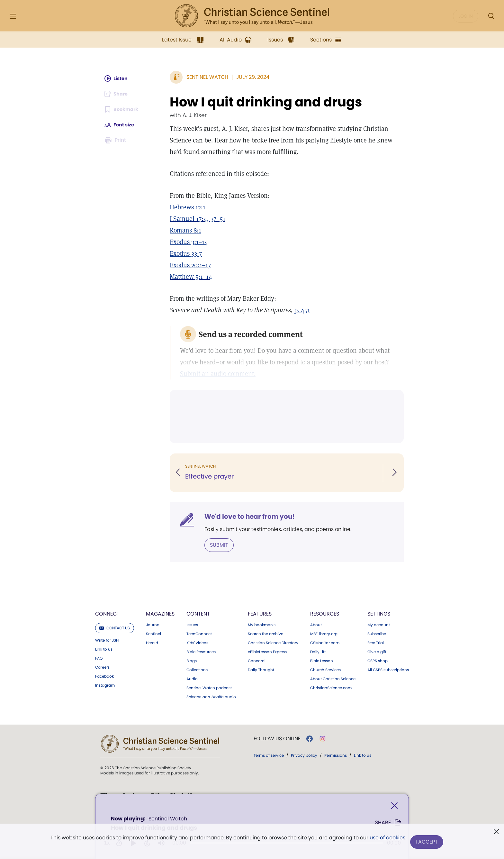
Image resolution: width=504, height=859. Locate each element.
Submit (219, 545)
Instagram (105, 685)
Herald (152, 642)
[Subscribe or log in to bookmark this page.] (123, 109)
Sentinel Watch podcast (209, 687)
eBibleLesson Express (267, 651)
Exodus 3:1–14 (189, 242)
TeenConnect (199, 633)
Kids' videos (197, 642)
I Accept (427, 842)
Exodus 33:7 (186, 253)
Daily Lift (318, 651)
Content (198, 613)
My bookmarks (262, 624)
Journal (153, 624)
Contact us (115, 627)
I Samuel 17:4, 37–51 (198, 219)
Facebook (104, 676)
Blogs (192, 660)
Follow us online (277, 738)
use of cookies (387, 840)
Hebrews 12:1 (188, 207)
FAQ (99, 658)
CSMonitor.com (325, 642)
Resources (325, 613)
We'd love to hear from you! (250, 516)
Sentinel (153, 633)
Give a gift (377, 651)
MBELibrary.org (324, 633)
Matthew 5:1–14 (191, 277)
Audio (192, 678)
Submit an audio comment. (218, 374)
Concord (256, 660)
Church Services (325, 669)
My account (379, 624)
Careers (102, 667)
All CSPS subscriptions (388, 669)
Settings (379, 613)
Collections (197, 669)
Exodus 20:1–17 (190, 265)
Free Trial (376, 642)
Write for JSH (107, 640)
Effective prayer (210, 477)
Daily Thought (261, 669)
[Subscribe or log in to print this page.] (116, 140)
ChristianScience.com (331, 687)
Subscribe (377, 633)
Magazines (160, 613)
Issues (192, 624)
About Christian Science (333, 678)
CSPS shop (378, 660)
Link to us (104, 649)
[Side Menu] (13, 16)
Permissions (336, 755)
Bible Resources (201, 651)
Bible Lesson (322, 660)
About (316, 624)
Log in (466, 16)
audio (211, 696)
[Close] (394, 807)
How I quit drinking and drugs (266, 102)
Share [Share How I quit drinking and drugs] (388, 824)
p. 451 (302, 310)
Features (260, 613)
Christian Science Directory (273, 642)
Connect (107, 613)
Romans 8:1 (185, 230)
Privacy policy (304, 755)
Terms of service (269, 755)
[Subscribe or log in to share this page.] (118, 94)
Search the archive (265, 633)
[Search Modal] (491, 16)
